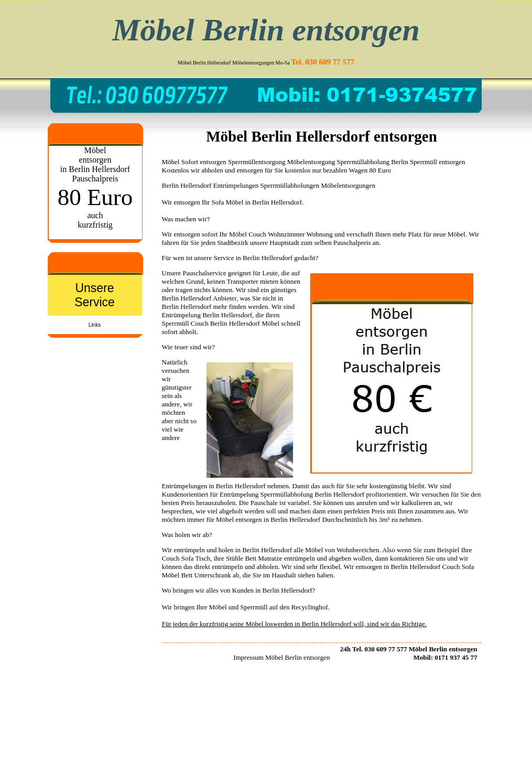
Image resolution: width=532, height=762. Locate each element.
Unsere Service (95, 295)
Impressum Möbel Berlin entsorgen (281, 657)
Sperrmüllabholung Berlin (373, 162)
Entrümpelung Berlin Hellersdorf (207, 315)
